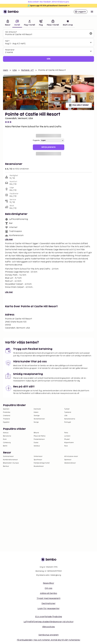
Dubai (36, 443)
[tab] (8, 23)
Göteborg (7, 443)
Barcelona (7, 436)
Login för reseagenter (48, 609)
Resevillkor (48, 583)
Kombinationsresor (10, 460)
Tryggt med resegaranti (48, 598)
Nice (66, 446)
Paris (66, 433)
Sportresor (38, 460)
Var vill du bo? (11, 32)
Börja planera (48, 147)
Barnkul (6, 466)
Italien (36, 412)
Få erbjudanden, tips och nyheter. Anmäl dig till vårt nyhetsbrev (49, 640)
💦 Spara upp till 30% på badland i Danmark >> (49, 6)
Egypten (6, 422)
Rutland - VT (27, 70)
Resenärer (10, 50)
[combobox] (46, 35)
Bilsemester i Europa (11, 463)
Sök (49, 59)
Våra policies (48, 627)
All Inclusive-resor (71, 456)
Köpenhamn (69, 443)
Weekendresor (70, 463)
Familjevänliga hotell (42, 463)
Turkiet (67, 409)
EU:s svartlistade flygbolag (49, 617)
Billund (36, 433)
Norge (36, 422)
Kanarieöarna (70, 419)
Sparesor (68, 460)
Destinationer (48, 604)
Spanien (6, 409)
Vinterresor (38, 456)
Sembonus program (49, 635)
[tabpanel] (48, 46)
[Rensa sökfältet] (91, 33)
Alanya (6, 433)
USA (15, 70)
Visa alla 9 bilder (79, 105)
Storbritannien (39, 419)
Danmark (37, 409)
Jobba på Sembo (48, 593)
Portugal (68, 422)
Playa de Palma (40, 436)
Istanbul (37, 446)
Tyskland (68, 412)
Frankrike (7, 412)
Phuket (67, 439)
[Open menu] (92, 12)
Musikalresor (39, 466)
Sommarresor (8, 456)
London (67, 436)
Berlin (5, 446)
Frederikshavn (39, 439)
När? (7, 41)
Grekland (7, 416)
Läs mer (9, 240)
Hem (5, 70)
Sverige (37, 416)
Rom (5, 439)
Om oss (48, 588)
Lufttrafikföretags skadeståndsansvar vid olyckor (49, 622)
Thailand (6, 419)
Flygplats (36, 140)
